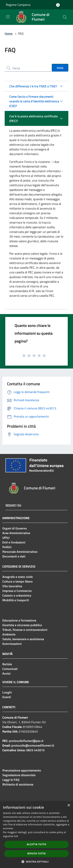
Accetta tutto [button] (36, 844)
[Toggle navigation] (8, 17)
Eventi (7, 697)
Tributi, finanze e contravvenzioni (25, 630)
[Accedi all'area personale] (58, 5)
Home (9, 33)
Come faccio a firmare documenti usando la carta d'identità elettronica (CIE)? (34, 101)
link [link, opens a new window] (16, 836)
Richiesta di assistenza (18, 784)
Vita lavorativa (12, 586)
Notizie (7, 664)
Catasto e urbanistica (17, 595)
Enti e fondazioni (14, 542)
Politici (7, 547)
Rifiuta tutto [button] (36, 854)
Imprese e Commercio (17, 591)
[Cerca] (65, 17)
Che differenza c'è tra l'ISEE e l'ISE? (33, 86)
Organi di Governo (15, 528)
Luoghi (7, 692)
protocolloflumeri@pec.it (26, 741)
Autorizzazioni (12, 644)
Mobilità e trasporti (16, 600)
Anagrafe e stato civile (18, 577)
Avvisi (6, 673)
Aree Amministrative (16, 533)
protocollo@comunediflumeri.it (33, 745)
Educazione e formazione (19, 620)
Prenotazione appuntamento (22, 770)
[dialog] (36, 835)
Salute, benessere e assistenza (23, 639)
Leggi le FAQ (11, 780)
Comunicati (10, 669)
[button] (37, 862)
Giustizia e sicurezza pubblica (22, 625)
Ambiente (9, 634)
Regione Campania (18, 5)
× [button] (69, 805)
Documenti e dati (14, 556)
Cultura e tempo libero (18, 581)
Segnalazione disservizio (19, 775)
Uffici (6, 538)
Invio (60, 68)
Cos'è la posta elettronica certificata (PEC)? (33, 118)
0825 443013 (35, 750)
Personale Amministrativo (20, 552)
